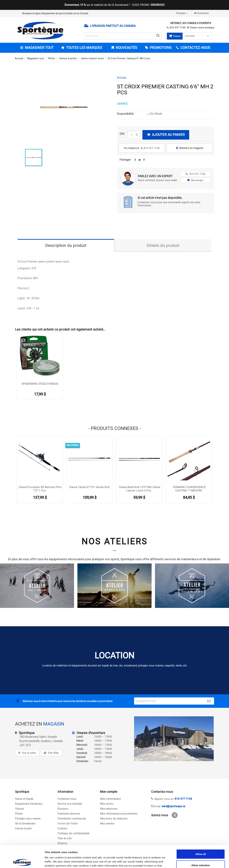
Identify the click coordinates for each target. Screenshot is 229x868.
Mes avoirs (107, 804)
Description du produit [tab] (66, 245)
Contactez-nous (67, 799)
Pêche (19, 814)
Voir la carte (29, 753)
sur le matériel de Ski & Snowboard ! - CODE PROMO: (114, 5)
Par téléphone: (142, 148)
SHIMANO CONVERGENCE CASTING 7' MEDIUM (189, 489)
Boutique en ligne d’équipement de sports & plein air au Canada (55, 13)
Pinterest (144, 161)
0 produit (197, 36)
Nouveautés (126, 48)
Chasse (19, 809)
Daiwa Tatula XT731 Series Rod (89, 487)
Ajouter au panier (166, 135)
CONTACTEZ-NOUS (195, 48)
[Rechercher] (123, 36)
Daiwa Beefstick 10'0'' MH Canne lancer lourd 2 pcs (140, 489)
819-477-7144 (177, 28)
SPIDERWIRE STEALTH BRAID (40, 384)
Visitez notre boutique (202, 28)
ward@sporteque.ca (173, 806)
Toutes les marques (84, 48)
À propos (63, 809)
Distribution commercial (72, 819)
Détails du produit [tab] (163, 245)
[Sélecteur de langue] (182, 13)
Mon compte (109, 792)
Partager (135, 161)
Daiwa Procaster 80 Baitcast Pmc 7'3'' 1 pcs (40, 489)
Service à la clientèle (70, 804)
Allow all (201, 832)
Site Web (53, 753)
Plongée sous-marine (28, 819)
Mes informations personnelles (119, 814)
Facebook (175, 815)
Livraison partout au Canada (113, 26)
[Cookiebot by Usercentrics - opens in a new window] (22, 861)
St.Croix (122, 78)
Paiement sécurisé (69, 814)
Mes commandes (110, 799)
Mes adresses (109, 809)
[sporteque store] (174, 739)
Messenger (195, 180)
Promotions (160, 48)
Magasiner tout (39, 48)
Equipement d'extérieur (29, 804)
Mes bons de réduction (114, 819)
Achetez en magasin (189, 148)
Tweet (140, 161)
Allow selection (201, 843)
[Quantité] (132, 135)
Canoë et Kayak (24, 799)
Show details (179, 861)
